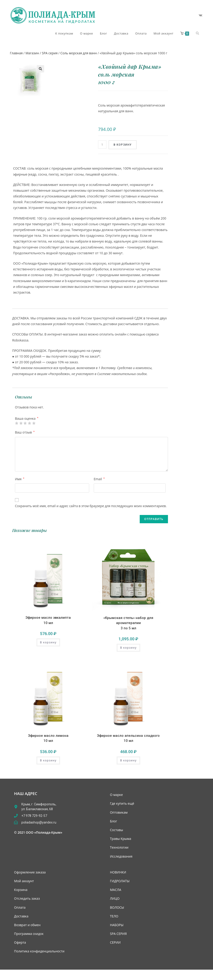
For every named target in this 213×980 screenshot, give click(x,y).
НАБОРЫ (117, 925)
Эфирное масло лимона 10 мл (48, 738)
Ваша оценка (27, 419)
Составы (116, 830)
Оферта (20, 942)
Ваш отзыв (25, 432)
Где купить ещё (122, 803)
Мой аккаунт (24, 881)
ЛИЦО (115, 898)
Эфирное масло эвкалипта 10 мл (48, 620)
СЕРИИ (115, 942)
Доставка (21, 916)
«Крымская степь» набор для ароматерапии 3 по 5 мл (128, 623)
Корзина (21, 890)
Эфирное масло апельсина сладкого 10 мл (128, 738)
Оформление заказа (30, 872)
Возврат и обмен (27, 925)
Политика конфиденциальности (39, 951)
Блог (113, 821)
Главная (16, 53)
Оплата (20, 907)
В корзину (123, 145)
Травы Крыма (120, 839)
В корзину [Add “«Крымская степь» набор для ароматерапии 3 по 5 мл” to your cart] (128, 648)
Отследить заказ (27, 898)
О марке (116, 795)
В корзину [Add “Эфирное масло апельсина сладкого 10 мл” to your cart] (128, 760)
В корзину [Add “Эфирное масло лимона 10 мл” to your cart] (48, 760)
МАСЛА (115, 890)
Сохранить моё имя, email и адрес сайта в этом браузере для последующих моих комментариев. (91, 506)
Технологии (119, 847)
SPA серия (50, 53)
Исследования (121, 856)
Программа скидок (29, 934)
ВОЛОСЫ (117, 907)
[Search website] (197, 33)
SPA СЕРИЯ (118, 934)
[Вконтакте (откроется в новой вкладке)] (201, 15)
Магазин (32, 53)
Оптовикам (119, 812)
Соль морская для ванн (79, 53)
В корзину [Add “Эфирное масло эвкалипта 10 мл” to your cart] (48, 642)
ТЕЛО (114, 916)
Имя (20, 479)
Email (99, 479)
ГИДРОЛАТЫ (120, 881)
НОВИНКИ (118, 872)
